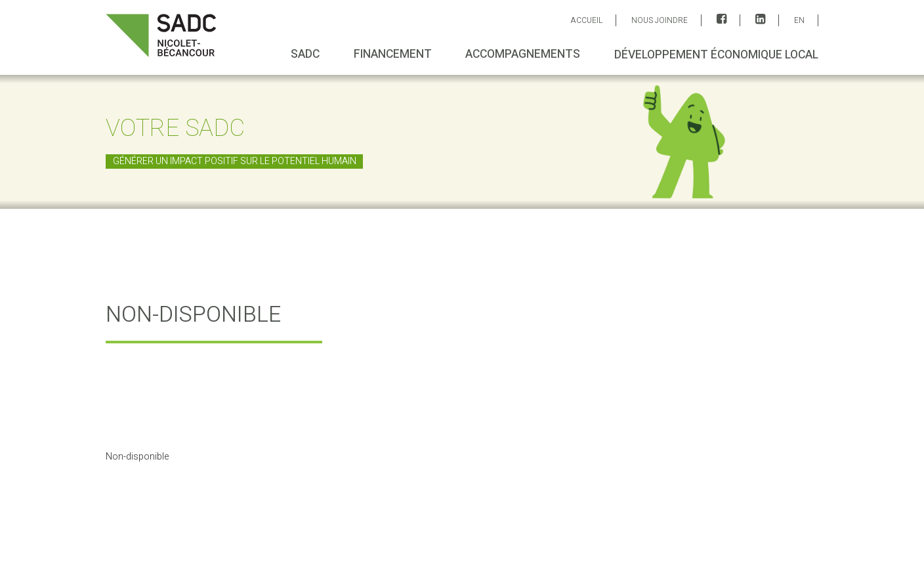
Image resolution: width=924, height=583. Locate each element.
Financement (392, 54)
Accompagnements (523, 54)
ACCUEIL (586, 20)
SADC (305, 54)
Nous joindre (660, 20)
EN (799, 20)
